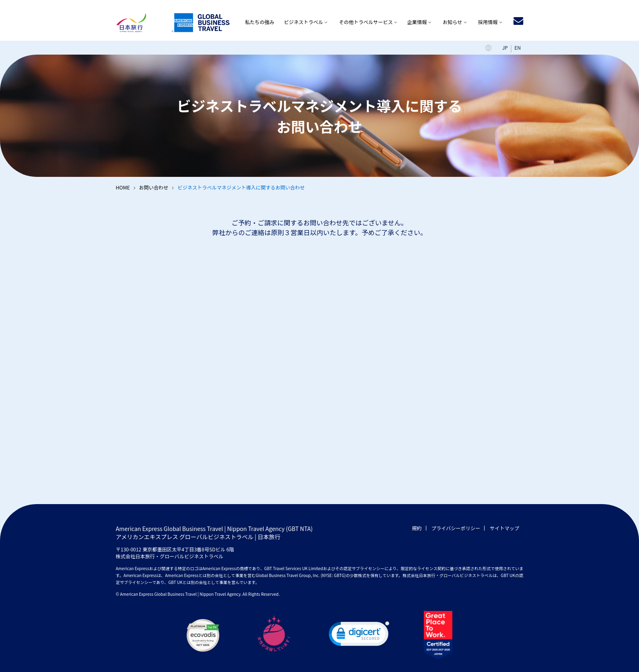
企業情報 (417, 22)
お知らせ (452, 22)
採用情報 (488, 22)
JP (505, 47)
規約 (417, 528)
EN (518, 47)
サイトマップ (505, 528)
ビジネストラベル (304, 22)
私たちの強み (260, 22)
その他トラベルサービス (366, 22)
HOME (123, 187)
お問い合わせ (154, 187)
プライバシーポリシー (456, 528)
